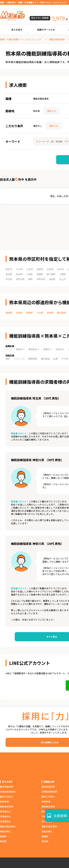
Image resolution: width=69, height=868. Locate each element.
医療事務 (4, 801)
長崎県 (29, 313)
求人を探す (17, 30)
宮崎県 (50, 313)
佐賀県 (19, 313)
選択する (52, 111)
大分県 (40, 313)
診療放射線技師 (8, 792)
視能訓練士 (6, 831)
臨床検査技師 (7, 787)
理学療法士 (6, 811)
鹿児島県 (61, 313)
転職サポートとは (46, 30)
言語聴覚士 (6, 821)
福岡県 (9, 313)
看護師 (3, 836)
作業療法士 (6, 816)
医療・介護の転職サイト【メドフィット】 (21, 39)
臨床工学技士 (7, 797)
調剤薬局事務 (7, 806)
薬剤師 (3, 841)
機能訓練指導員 (57, 39)
